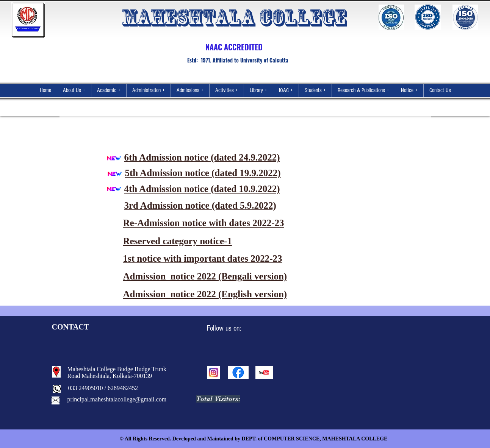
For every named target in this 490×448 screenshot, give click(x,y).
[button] (74, 90)
